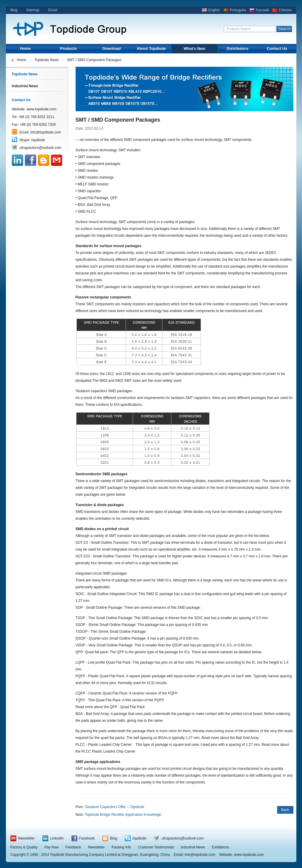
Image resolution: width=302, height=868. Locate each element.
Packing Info (121, 847)
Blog (14, 10)
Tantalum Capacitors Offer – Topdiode (115, 807)
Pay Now (52, 847)
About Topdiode (151, 49)
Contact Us (277, 49)
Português (238, 10)
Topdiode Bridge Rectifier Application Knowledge (123, 815)
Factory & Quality (24, 847)
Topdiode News (47, 60)
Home (25, 49)
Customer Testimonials (156, 847)
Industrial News (25, 86)
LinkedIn (57, 838)
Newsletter (27, 838)
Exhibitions (220, 847)
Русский (262, 10)
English (214, 10)
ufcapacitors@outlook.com (41, 148)
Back (285, 810)
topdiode (38, 140)
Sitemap (33, 10)
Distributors (238, 49)
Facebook (87, 838)
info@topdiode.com (46, 132)
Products (68, 49)
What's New (194, 49)
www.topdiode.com (41, 109)
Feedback (73, 847)
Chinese (285, 10)
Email (53, 10)
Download (111, 49)
